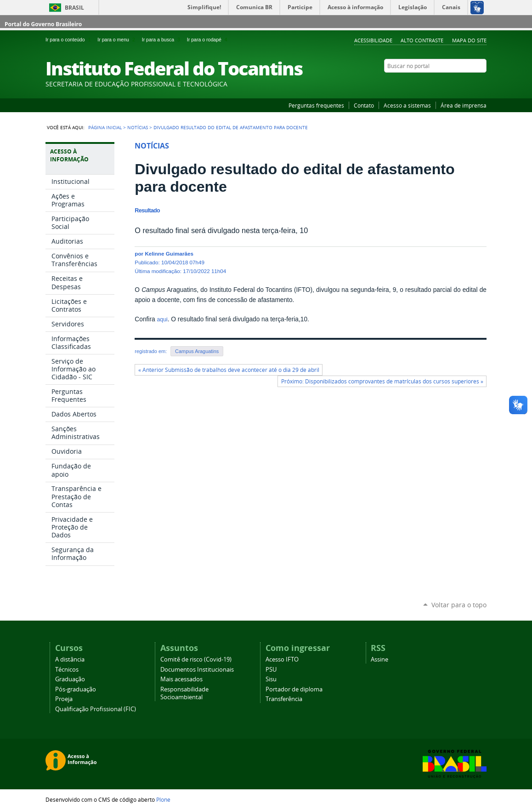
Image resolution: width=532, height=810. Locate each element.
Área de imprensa (464, 105)
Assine (379, 659)
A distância (70, 659)
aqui (162, 319)
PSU (271, 670)
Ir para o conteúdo (70, 40)
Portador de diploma (294, 689)
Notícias (138, 127)
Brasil (74, 8)
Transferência (284, 699)
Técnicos (67, 670)
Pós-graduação (76, 689)
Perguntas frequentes (316, 105)
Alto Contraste (422, 40)
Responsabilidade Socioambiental (184, 693)
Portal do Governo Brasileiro (43, 24)
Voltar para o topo (459, 605)
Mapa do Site (469, 40)
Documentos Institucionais (197, 670)
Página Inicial (105, 127)
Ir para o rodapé (208, 40)
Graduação (70, 679)
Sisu (271, 679)
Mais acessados (181, 679)
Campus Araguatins (197, 351)
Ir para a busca (163, 40)
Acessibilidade (373, 40)
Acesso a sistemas (407, 105)
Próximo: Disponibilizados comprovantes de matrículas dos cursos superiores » (382, 381)
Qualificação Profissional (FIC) (96, 709)
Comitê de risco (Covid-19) (196, 659)
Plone (163, 799)
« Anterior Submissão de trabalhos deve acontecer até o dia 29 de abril (229, 370)
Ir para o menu (118, 40)
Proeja (64, 699)
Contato (364, 105)
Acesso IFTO (282, 659)
